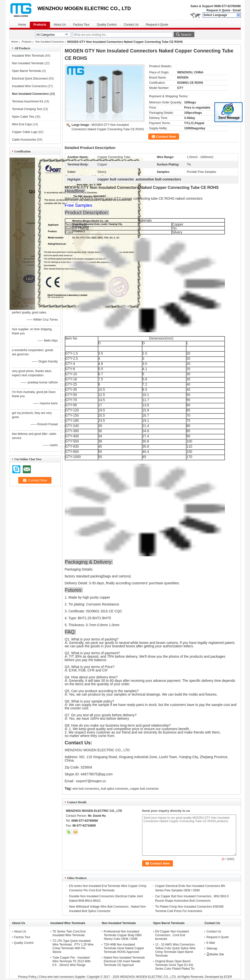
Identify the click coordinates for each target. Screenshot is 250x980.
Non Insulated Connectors (50, 42)
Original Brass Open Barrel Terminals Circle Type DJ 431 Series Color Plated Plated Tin (175, 965)
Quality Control (107, 25)
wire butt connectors (86, 789)
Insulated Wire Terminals (28, 56)
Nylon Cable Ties (23, 117)
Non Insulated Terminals (28, 63)
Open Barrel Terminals (27, 71)
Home (22, 25)
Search (186, 35)
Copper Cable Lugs (25, 132)
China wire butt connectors (56, 977)
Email (237, 10)
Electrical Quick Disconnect (30, 79)
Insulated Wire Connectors (29, 86)
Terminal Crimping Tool (27, 109)
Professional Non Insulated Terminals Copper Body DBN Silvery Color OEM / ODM (123, 935)
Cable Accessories (24, 140)
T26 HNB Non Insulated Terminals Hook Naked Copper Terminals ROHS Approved (124, 948)
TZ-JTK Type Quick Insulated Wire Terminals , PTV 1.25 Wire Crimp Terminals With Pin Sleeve (73, 946)
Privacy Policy (27, 977)
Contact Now (166, 137)
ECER (228, 977)
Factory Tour (81, 25)
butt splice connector (115, 789)
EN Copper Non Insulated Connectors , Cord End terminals (172, 935)
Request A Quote (218, 10)
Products (40, 25)
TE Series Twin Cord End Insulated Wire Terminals (69, 933)
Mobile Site (215, 954)
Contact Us (131, 25)
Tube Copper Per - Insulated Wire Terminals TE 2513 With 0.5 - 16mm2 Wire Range (72, 961)
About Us (60, 25)
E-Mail (211, 943)
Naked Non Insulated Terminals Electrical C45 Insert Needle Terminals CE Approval (124, 961)
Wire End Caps (22, 124)
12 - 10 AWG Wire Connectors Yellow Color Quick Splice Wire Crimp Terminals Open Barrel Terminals (175, 950)
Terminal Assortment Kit (28, 101)
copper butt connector (145, 789)
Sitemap (212, 948)
